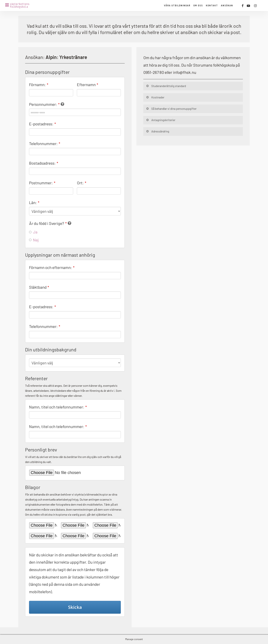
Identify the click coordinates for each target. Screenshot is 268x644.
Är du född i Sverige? (48, 223)
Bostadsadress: (44, 163)
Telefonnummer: (45, 143)
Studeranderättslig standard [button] (166, 86)
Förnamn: (39, 84)
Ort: (82, 183)
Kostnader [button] (155, 97)
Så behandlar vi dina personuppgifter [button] (171, 109)
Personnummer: (44, 104)
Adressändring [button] (157, 131)
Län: (34, 202)
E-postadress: (43, 124)
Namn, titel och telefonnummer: (58, 407)
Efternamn (88, 84)
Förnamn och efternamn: (52, 267)
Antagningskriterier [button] (161, 120)
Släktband (39, 287)
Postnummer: (42, 183)
